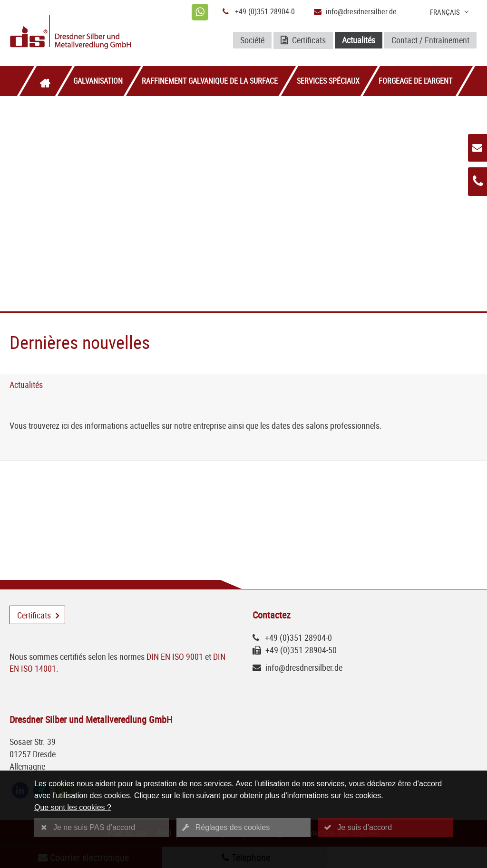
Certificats (303, 41)
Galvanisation (98, 81)
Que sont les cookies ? (73, 807)
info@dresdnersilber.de (361, 11)
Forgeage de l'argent (415, 81)
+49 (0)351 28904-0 (265, 11)
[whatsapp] (200, 12)
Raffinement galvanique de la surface (210, 81)
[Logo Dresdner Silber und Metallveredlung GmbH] (86, 33)
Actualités (359, 40)
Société (252, 40)
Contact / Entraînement (430, 40)
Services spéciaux (328, 81)
